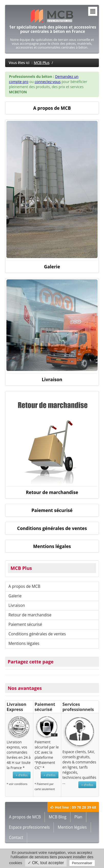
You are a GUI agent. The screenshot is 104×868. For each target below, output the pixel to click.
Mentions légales (24, 643)
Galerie (15, 596)
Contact (16, 838)
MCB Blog (58, 817)
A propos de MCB (24, 586)
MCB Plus (42, 63)
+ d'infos (22, 775)
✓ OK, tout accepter (46, 863)
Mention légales (72, 827)
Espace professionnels (29, 827)
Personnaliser (82, 863)
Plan (78, 817)
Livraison (17, 605)
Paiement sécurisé (25, 624)
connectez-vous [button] (48, 82)
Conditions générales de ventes (37, 634)
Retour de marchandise (30, 615)
